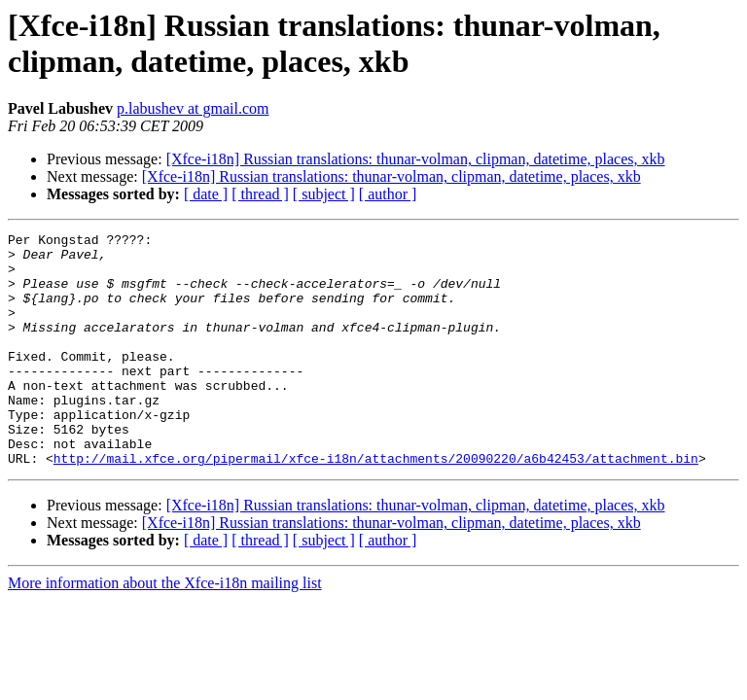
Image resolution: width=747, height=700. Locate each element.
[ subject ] (324, 194)
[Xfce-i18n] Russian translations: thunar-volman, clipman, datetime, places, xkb (416, 159)
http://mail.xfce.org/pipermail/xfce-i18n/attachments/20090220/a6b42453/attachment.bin (376, 505)
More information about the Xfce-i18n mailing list (165, 630)
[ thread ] (260, 194)
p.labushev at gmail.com (193, 108)
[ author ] (388, 194)
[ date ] (206, 194)
